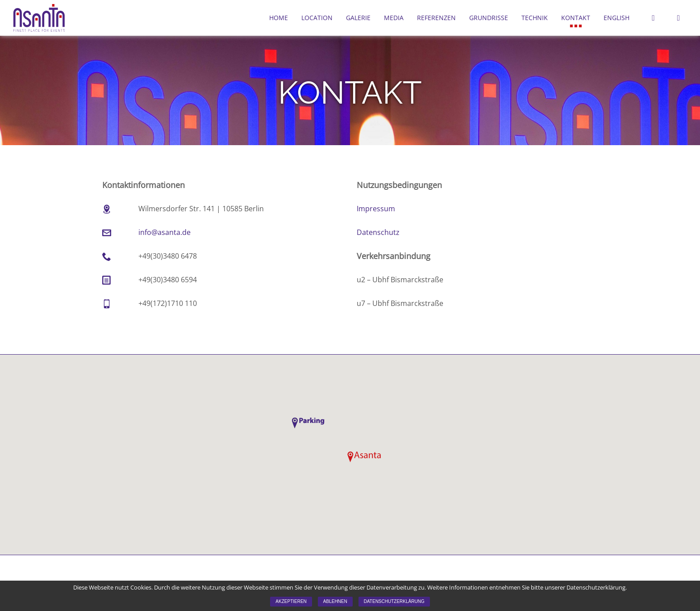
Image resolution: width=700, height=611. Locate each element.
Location (317, 18)
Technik (535, 18)
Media (394, 18)
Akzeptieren (291, 601)
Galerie (358, 18)
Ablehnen (335, 601)
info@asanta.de (165, 232)
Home (279, 18)
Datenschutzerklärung (394, 601)
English (617, 18)
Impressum (376, 209)
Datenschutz (378, 232)
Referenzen (436, 18)
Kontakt (576, 18)
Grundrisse (489, 18)
